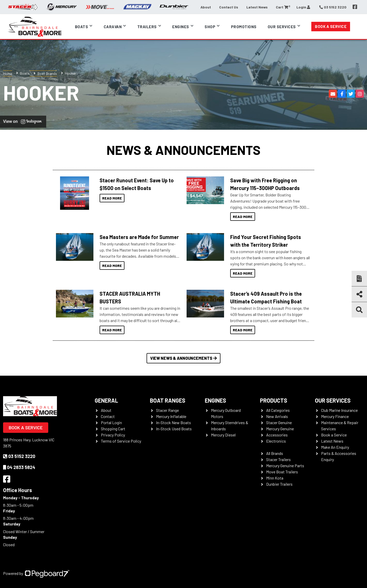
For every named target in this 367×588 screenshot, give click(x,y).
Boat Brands (47, 73)
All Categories (278, 410)
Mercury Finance (335, 416)
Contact (108, 416)
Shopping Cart (113, 429)
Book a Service (331, 26)
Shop (210, 27)
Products (274, 400)
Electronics (276, 441)
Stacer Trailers (278, 459)
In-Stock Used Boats (174, 429)
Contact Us (229, 7)
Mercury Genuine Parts (285, 466)
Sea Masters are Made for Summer (139, 237)
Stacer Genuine (279, 422)
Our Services (282, 27)
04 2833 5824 (19, 467)
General (106, 400)
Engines (181, 27)
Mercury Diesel (223, 435)
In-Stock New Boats (173, 422)
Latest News (257, 7)
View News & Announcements (183, 358)
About (206, 7)
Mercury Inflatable (171, 416)
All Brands (275, 453)
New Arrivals (277, 416)
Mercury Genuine (280, 429)
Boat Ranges (168, 400)
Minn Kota (275, 478)
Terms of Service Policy (121, 441)
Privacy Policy (113, 435)
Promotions (244, 27)
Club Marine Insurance (339, 410)
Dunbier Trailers (279, 484)
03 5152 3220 (19, 456)
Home (8, 73)
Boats (82, 27)
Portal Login (111, 422)
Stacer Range (167, 410)
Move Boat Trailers (282, 472)
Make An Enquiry (335, 447)
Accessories (277, 435)
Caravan (113, 27)
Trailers (147, 27)
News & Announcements (183, 150)
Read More (112, 198)
